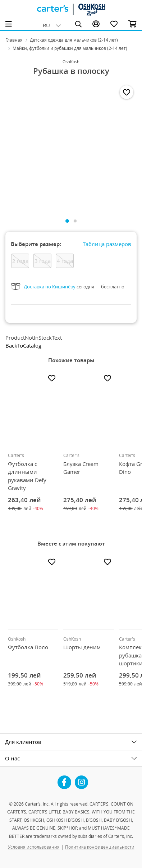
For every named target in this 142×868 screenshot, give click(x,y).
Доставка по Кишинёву (50, 287)
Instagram (82, 779)
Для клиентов (23, 742)
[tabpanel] (71, 147)
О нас (12, 758)
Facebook (64, 779)
